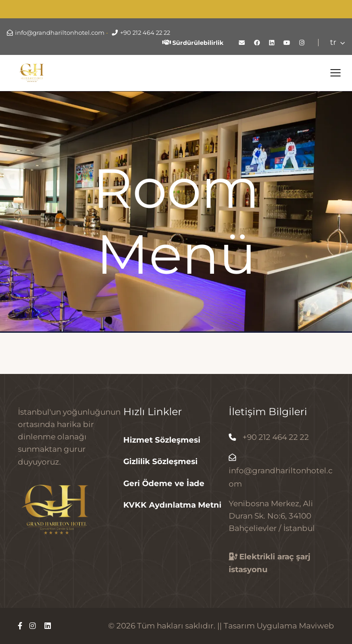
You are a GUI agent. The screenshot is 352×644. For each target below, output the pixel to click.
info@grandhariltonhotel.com (60, 32)
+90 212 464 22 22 (145, 32)
